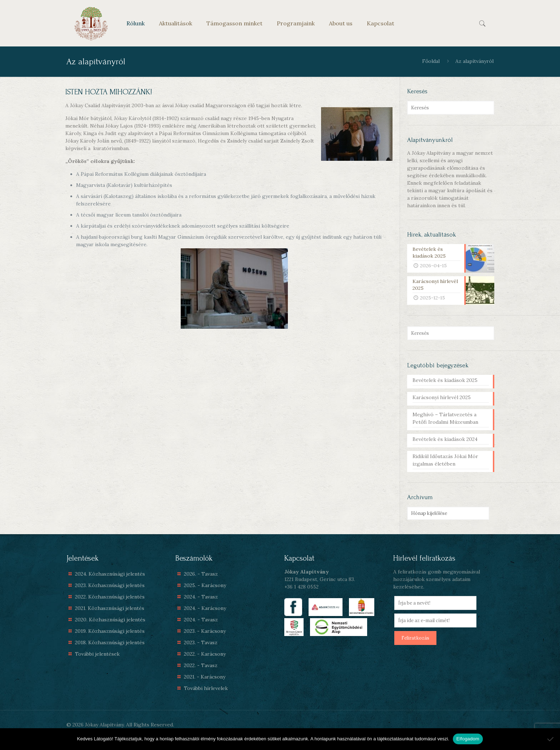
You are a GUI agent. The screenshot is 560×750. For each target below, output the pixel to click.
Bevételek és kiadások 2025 (445, 380)
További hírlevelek (206, 688)
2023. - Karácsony (205, 631)
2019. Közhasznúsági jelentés (110, 631)
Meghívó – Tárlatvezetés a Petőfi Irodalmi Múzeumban (445, 418)
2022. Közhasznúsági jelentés (110, 597)
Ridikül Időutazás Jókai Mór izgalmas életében (445, 460)
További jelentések (97, 654)
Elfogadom (468, 739)
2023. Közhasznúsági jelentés (110, 585)
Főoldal (431, 61)
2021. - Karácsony (205, 677)
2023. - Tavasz (201, 642)
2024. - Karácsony (205, 608)
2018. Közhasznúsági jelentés (110, 642)
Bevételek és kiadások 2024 (445, 439)
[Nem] (551, 739)
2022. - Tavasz (201, 665)
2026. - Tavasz (201, 574)
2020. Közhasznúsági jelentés (110, 620)
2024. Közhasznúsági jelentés (110, 574)
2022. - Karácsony (205, 654)
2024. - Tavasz (201, 597)
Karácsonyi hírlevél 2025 (442, 397)
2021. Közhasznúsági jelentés (110, 608)
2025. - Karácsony (205, 585)
